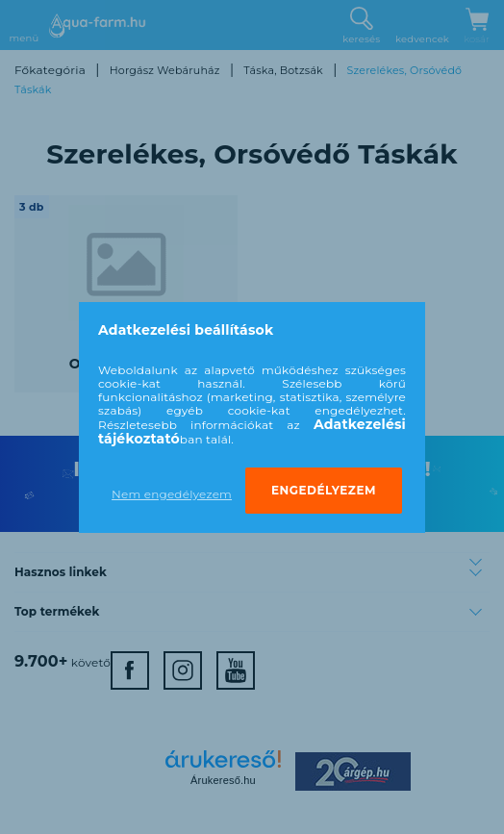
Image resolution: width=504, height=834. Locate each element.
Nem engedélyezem (172, 494)
